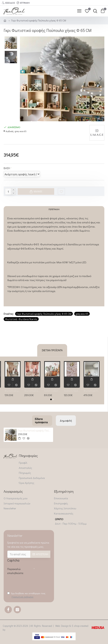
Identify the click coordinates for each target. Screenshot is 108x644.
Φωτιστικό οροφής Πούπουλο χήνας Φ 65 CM (32, 390)
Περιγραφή (54, 210)
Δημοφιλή (66, 420)
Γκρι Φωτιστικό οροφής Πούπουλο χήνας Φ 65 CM (44, 316)
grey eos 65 (82, 316)
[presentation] (35, 582)
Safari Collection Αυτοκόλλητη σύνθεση (52, 390)
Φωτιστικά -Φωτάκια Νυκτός (21, 321)
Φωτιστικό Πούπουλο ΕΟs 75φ (92, 390)
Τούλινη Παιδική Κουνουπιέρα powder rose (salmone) (72, 390)
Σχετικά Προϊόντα (52, 349)
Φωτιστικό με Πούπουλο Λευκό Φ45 (13, 390)
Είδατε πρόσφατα (41, 420)
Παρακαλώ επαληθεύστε (15, 570)
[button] (101, 79)
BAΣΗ (7, 168)
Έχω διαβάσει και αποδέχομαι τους (26, 595)
